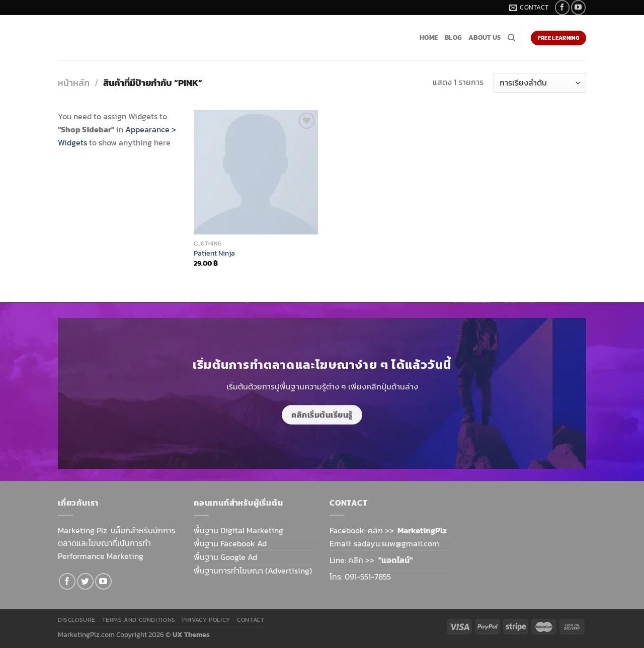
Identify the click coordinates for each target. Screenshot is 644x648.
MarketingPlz (422, 530)
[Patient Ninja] (256, 172)
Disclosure (76, 620)
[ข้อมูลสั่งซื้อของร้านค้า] (540, 83)
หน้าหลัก (74, 83)
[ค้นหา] (511, 38)
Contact (251, 620)
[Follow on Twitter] (85, 581)
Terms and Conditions (139, 620)
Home (429, 37)
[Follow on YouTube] (578, 7)
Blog (453, 37)
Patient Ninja (214, 253)
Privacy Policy (206, 620)
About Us (485, 37)
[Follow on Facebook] (562, 7)
